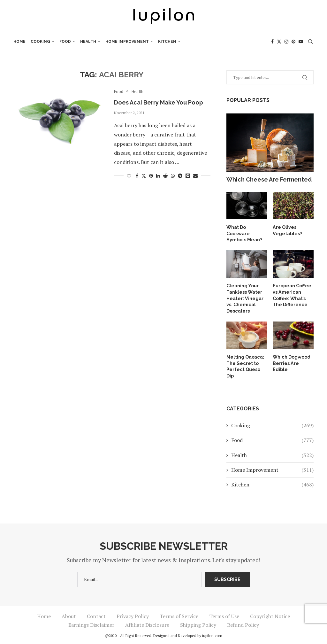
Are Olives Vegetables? (287, 230)
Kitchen (167, 42)
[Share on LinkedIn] (158, 176)
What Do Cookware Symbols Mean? (244, 233)
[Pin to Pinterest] (151, 176)
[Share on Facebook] (137, 176)
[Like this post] (129, 176)
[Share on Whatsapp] (173, 176)
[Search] (310, 42)
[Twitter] (279, 42)
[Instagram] (286, 42)
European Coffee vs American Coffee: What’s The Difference (292, 295)
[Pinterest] (293, 42)
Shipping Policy (198, 624)
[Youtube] (301, 42)
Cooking (40, 42)
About (69, 615)
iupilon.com (212, 635)
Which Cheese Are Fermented (269, 179)
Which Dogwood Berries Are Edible (291, 363)
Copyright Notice (270, 615)
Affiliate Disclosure (147, 624)
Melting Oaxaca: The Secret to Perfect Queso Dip (245, 366)
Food (65, 42)
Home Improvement (127, 42)
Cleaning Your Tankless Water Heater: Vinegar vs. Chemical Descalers (245, 298)
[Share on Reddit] (165, 176)
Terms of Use (224, 615)
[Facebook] (272, 42)
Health (88, 42)
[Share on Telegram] (180, 176)
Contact (96, 615)
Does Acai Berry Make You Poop (159, 102)
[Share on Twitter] (144, 176)
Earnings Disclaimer (91, 624)
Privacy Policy (133, 615)
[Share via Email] (195, 176)
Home (19, 42)
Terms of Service (179, 615)
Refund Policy (243, 624)
